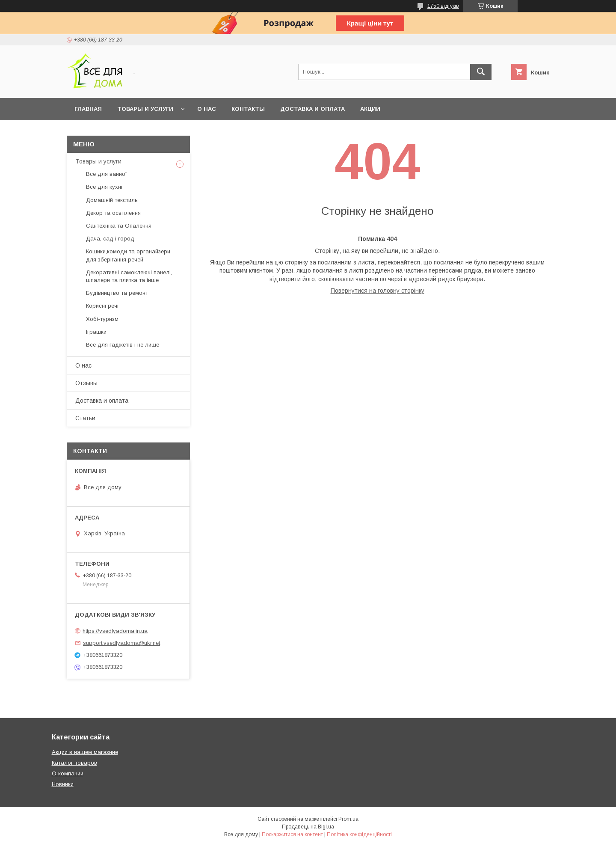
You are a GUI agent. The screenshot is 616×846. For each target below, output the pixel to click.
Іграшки (96, 332)
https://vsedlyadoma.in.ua (115, 631)
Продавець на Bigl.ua (308, 827)
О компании (68, 773)
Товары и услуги (145, 109)
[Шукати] (481, 72)
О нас (207, 109)
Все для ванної (107, 174)
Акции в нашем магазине (85, 752)
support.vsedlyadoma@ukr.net (121, 643)
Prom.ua (348, 819)
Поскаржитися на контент (292, 834)
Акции (370, 109)
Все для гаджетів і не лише (123, 345)
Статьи (85, 418)
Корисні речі (102, 306)
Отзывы (86, 383)
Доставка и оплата (312, 109)
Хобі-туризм (102, 319)
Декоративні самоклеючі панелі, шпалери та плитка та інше (129, 276)
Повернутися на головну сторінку (378, 291)
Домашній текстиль (112, 200)
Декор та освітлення (113, 213)
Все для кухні (104, 187)
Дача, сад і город (110, 239)
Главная (88, 109)
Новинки (63, 784)
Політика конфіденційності (359, 834)
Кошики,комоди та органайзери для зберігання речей (128, 255)
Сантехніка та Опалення (119, 226)
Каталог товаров (74, 763)
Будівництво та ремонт (117, 293)
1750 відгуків (443, 6)
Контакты (248, 109)
